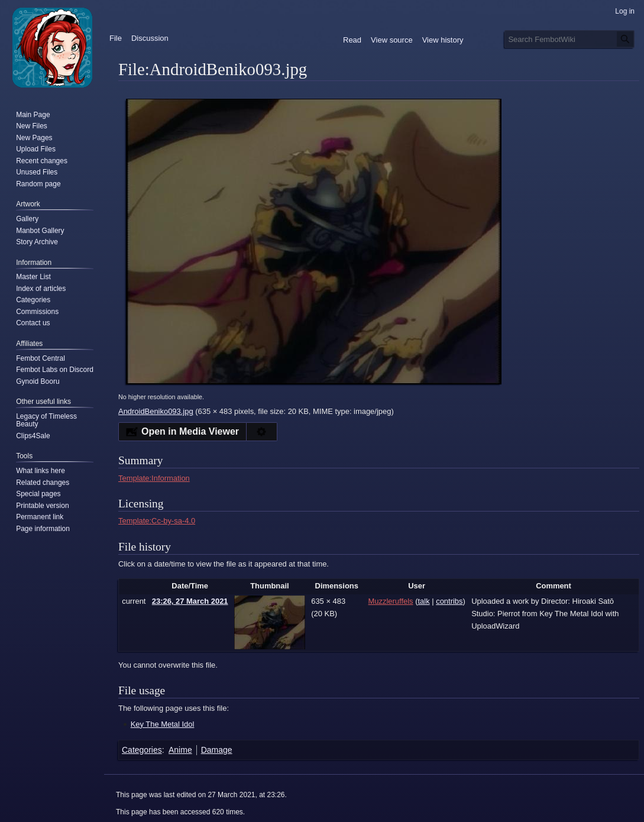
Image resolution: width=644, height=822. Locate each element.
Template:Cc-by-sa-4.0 (157, 521)
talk (423, 601)
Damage (217, 750)
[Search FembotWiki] (569, 39)
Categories (142, 750)
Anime (180, 750)
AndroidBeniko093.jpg (156, 411)
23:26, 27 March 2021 (190, 601)
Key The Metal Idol (163, 724)
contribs (449, 601)
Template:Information (154, 478)
